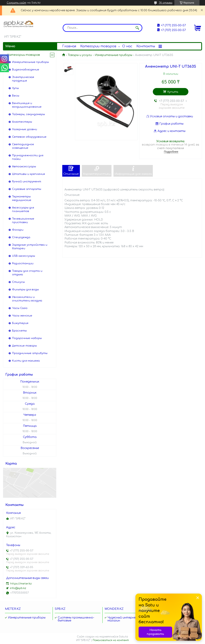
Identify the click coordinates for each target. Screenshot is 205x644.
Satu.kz (124, 637)
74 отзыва (166, 3)
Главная (69, 46)
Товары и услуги (80, 55)
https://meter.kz (21, 584)
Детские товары (24, 346)
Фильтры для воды (25, 290)
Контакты (146, 46)
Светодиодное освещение (23, 146)
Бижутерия (20, 323)
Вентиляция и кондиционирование (27, 105)
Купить (173, 92)
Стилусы (18, 282)
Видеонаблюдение (26, 70)
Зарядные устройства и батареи (30, 247)
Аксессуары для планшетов (23, 209)
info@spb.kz (18, 588)
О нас (127, 46)
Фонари (18, 230)
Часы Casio (20, 308)
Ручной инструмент (27, 182)
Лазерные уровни (25, 129)
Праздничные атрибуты (30, 353)
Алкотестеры (22, 122)
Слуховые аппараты (27, 189)
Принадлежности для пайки (28, 157)
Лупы (15, 88)
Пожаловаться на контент (111, 640)
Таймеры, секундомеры (28, 114)
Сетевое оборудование (29, 137)
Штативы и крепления (28, 174)
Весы (16, 96)
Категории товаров (98, 46)
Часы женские (22, 316)
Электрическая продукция (23, 79)
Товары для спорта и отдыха (27, 273)
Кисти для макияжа (26, 361)
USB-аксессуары (24, 256)
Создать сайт (17, 3)
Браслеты (19, 331)
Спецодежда (21, 237)
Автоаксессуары (24, 167)
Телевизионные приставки (23, 221)
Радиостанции (23, 263)
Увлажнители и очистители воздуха (27, 299)
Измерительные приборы (113, 55)
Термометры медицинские (22, 198)
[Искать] (137, 28)
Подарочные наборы (27, 338)
